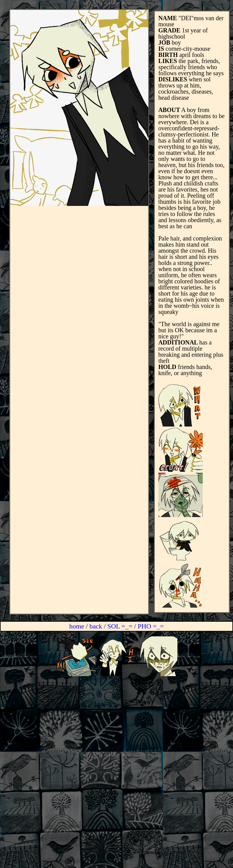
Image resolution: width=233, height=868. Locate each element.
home (77, 626)
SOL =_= (121, 626)
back (96, 626)
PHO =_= (151, 626)
